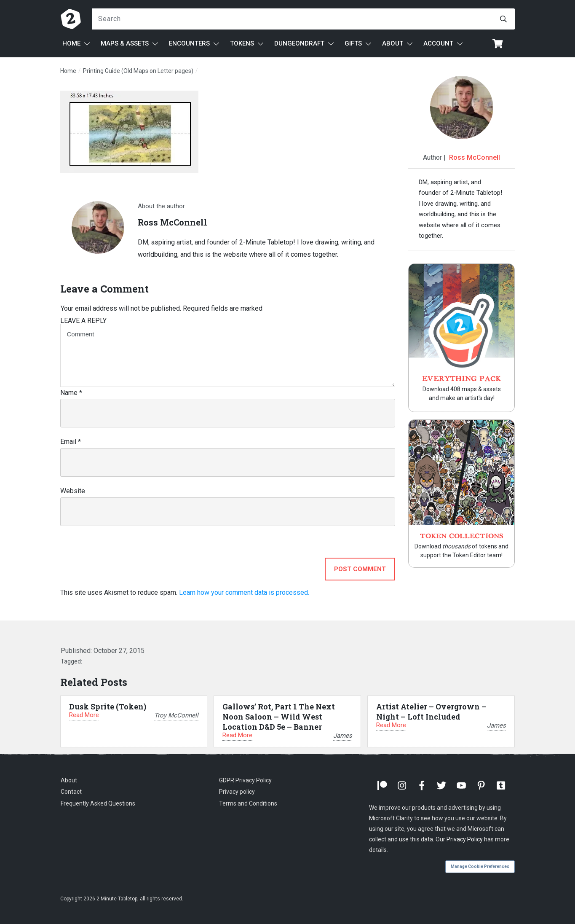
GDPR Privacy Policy (245, 780)
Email (71, 442)
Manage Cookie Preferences (480, 866)
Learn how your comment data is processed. (244, 592)
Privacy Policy (465, 839)
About (69, 780)
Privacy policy (237, 792)
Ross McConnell (475, 157)
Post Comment (360, 569)
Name (71, 393)
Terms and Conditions (248, 803)
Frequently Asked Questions (98, 803)
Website (73, 491)
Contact (71, 792)
